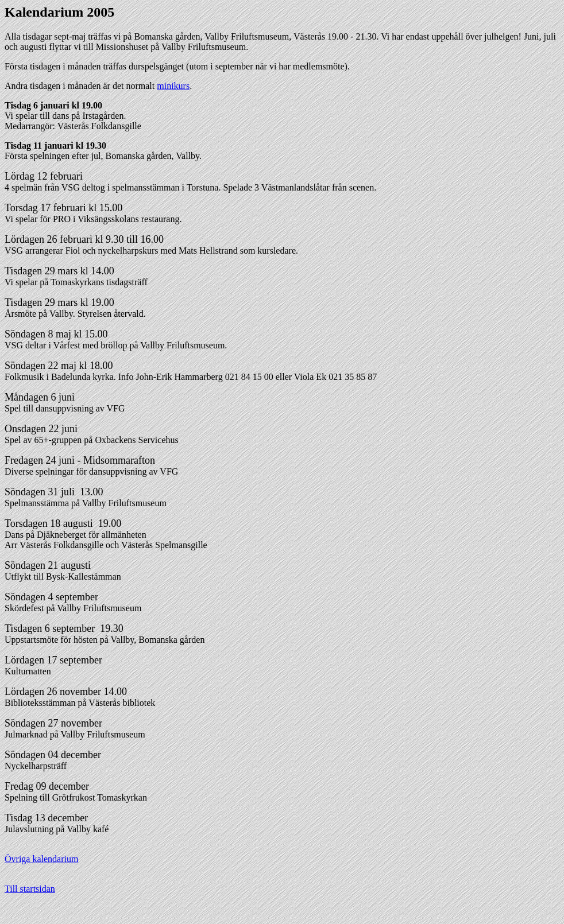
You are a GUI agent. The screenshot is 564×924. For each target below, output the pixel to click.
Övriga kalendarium (41, 859)
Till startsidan (30, 889)
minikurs (173, 86)
